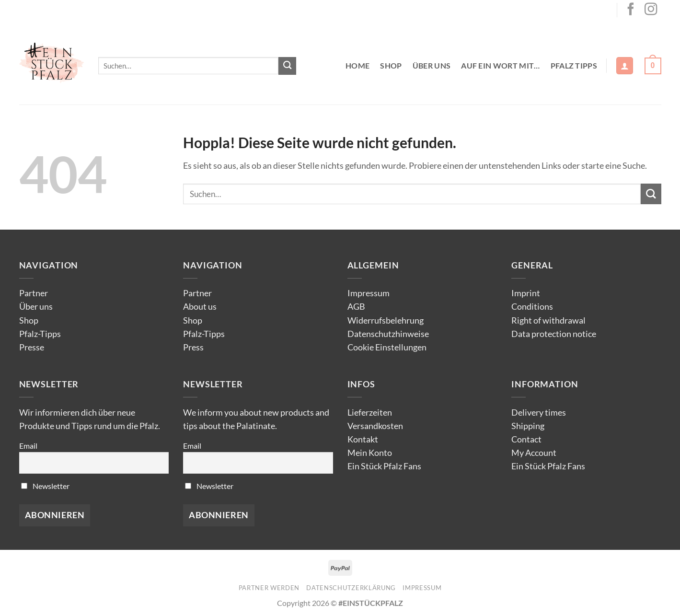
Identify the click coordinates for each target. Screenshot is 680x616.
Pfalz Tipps (574, 65)
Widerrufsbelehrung (386, 320)
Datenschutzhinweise (388, 334)
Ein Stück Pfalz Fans (384, 466)
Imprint (526, 293)
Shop (391, 65)
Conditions (532, 307)
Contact (526, 439)
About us (200, 307)
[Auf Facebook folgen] (631, 10)
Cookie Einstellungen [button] (387, 347)
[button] (625, 66)
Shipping (528, 426)
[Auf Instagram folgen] (651, 10)
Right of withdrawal (548, 320)
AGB (356, 307)
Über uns (432, 65)
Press (193, 347)
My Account (534, 453)
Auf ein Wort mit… (500, 65)
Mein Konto (370, 453)
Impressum (369, 293)
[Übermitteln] (287, 66)
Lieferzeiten (370, 413)
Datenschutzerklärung (351, 588)
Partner (34, 293)
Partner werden (269, 588)
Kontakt (363, 439)
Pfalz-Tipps (40, 334)
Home (357, 65)
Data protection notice (554, 334)
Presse (32, 347)
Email (28, 446)
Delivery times (539, 413)
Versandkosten (375, 426)
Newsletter (45, 486)
